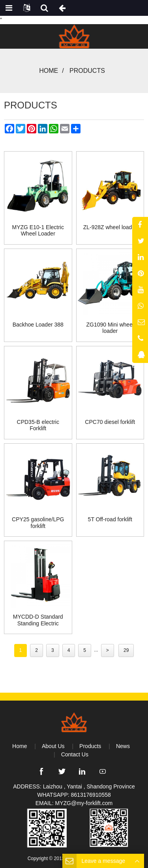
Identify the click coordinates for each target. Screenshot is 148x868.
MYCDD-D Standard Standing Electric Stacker (38, 620)
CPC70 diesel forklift (110, 422)
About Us (53, 746)
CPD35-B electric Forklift (38, 425)
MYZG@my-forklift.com (84, 803)
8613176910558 (91, 795)
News (123, 746)
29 (126, 650)
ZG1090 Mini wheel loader (110, 328)
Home (49, 71)
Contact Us (75, 754)
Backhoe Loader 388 (38, 325)
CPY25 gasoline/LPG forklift (38, 523)
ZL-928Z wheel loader (110, 227)
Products (87, 71)
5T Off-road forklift (110, 519)
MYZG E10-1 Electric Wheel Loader (38, 231)
